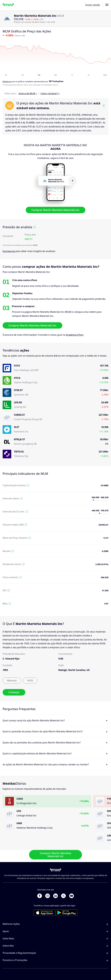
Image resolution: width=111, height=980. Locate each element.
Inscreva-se (9, 251)
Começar (14, 692)
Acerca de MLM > (28, 93)
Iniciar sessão (93, 5)
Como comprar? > (50, 93)
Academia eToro (75, 335)
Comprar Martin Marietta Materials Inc (56, 210)
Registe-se (7, 82)
